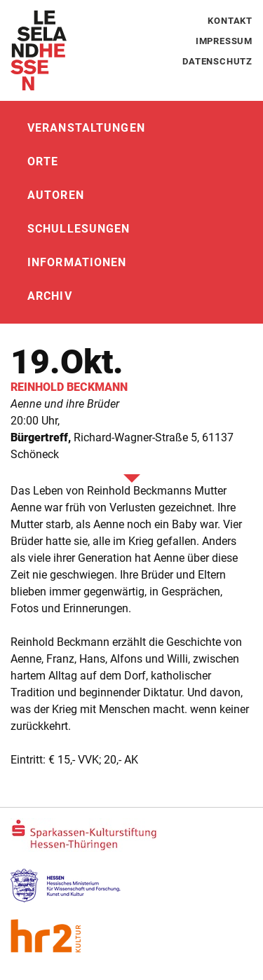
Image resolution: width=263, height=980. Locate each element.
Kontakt (230, 21)
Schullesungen (79, 229)
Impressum (224, 41)
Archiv (50, 296)
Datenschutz (217, 61)
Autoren (56, 195)
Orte (43, 161)
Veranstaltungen (86, 128)
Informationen (77, 262)
